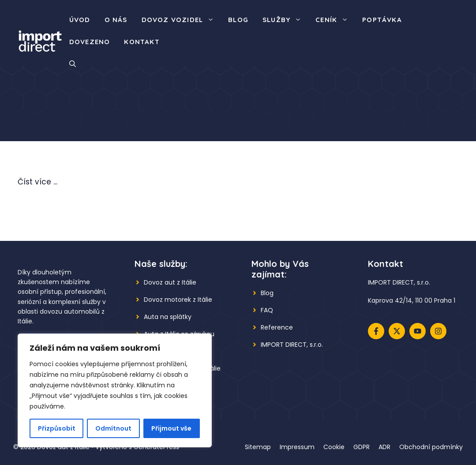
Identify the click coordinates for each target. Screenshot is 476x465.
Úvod (80, 20)
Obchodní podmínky (431, 447)
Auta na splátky (168, 317)
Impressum (297, 447)
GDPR (362, 447)
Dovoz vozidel (182, 20)
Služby (285, 20)
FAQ (267, 310)
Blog (238, 20)
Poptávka (382, 20)
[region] (115, 390)
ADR (384, 447)
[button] (73, 64)
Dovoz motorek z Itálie (178, 300)
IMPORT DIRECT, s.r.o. (292, 345)
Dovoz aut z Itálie (170, 282)
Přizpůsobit (57, 428)
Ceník (335, 20)
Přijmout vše (171, 428)
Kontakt (142, 42)
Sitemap (258, 447)
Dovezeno (90, 42)
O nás (116, 20)
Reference (277, 327)
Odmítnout (113, 428)
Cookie (334, 447)
